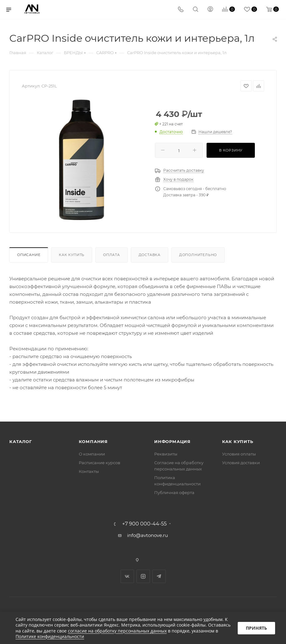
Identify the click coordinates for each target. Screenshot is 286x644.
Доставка (150, 255)
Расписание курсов (100, 463)
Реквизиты (166, 454)
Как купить (72, 255)
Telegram (159, 576)
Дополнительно (198, 255)
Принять (256, 628)
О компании (92, 454)
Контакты (89, 471)
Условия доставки (241, 463)
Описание (29, 255)
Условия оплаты (239, 454)
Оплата (112, 255)
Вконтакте (127, 576)
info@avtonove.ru (148, 535)
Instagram (143, 576)
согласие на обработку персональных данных (117, 631)
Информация (172, 441)
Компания (93, 441)
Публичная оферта (174, 492)
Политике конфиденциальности (50, 636)
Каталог (21, 441)
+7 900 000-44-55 (144, 524)
